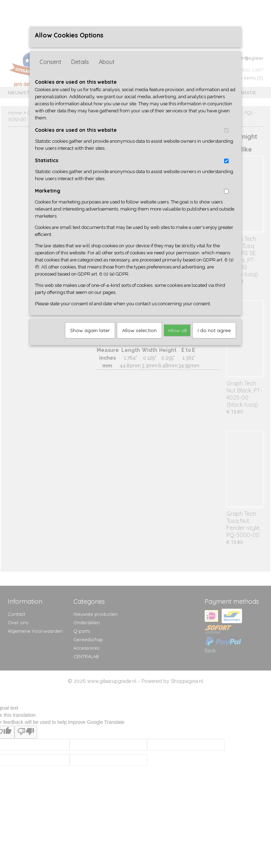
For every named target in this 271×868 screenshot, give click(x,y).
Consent (50, 62)
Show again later (90, 330)
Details (80, 62)
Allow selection (139, 330)
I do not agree (214, 330)
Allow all (177, 330)
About (107, 62)
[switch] (226, 131)
